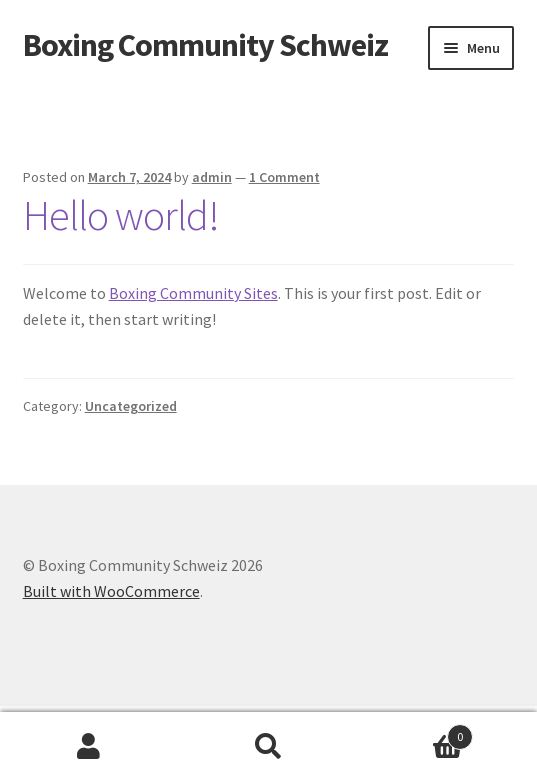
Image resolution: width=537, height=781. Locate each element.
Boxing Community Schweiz (205, 45)
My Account (89, 747)
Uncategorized (131, 406)
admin (212, 177)
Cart (415, 732)
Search (268, 747)
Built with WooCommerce (111, 591)
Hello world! (121, 215)
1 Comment (284, 177)
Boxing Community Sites (193, 293)
